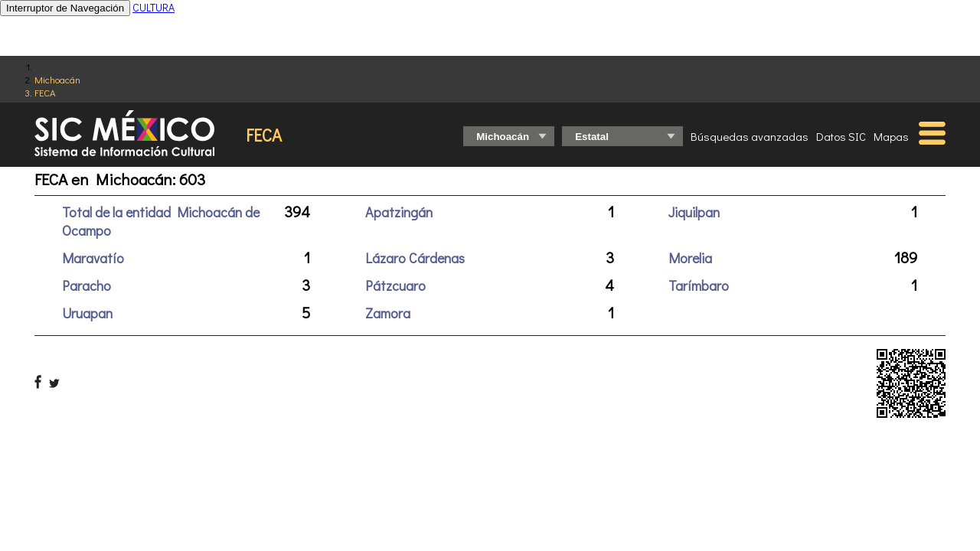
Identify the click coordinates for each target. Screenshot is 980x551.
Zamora (388, 313)
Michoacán (57, 79)
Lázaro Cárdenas (415, 258)
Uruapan (87, 313)
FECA (45, 92)
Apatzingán (399, 212)
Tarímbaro (699, 285)
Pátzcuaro (395, 285)
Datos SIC (841, 136)
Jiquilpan (694, 212)
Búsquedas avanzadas (750, 136)
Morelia (690, 258)
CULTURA (154, 7)
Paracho (87, 285)
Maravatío (93, 258)
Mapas (891, 136)
